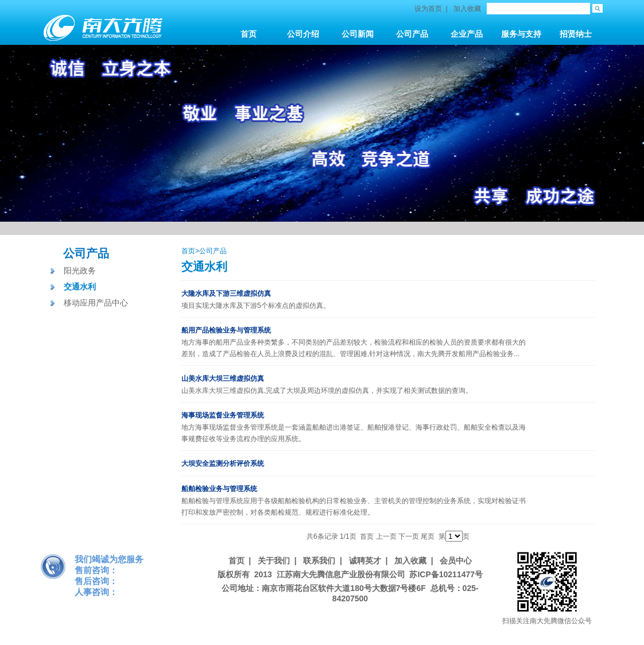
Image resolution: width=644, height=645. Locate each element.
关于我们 (274, 561)
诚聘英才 (365, 561)
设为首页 (428, 9)
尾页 (428, 536)
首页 (188, 251)
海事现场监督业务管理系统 (223, 415)
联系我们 (319, 561)
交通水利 (80, 287)
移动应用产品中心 (96, 303)
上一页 (386, 536)
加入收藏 (467, 9)
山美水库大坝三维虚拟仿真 (223, 378)
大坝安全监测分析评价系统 (223, 464)
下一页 (409, 536)
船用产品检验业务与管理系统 (226, 330)
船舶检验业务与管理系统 (219, 489)
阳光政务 (80, 271)
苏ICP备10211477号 (446, 574)
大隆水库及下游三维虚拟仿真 (226, 293)
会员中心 (456, 561)
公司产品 (86, 253)
